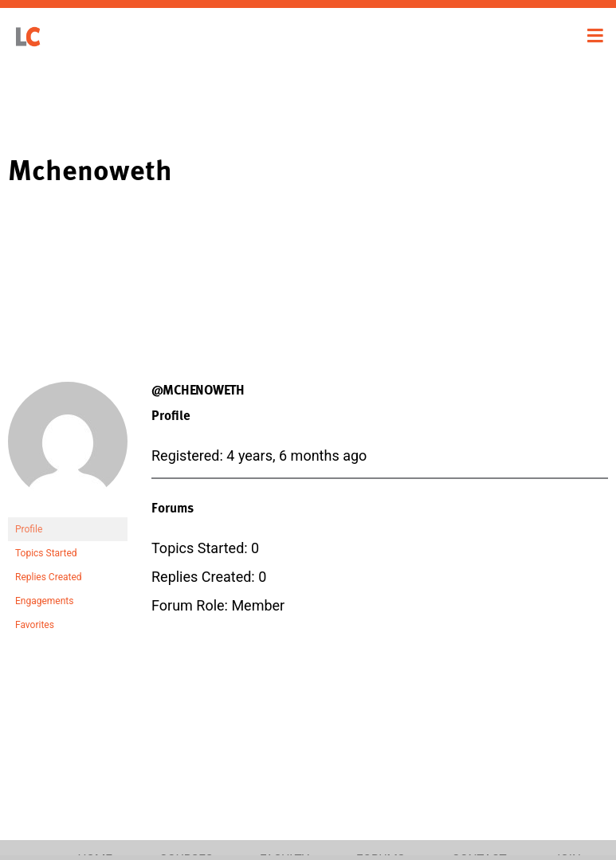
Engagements (44, 601)
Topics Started (46, 553)
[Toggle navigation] (595, 36)
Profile (29, 529)
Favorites (35, 625)
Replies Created (49, 577)
